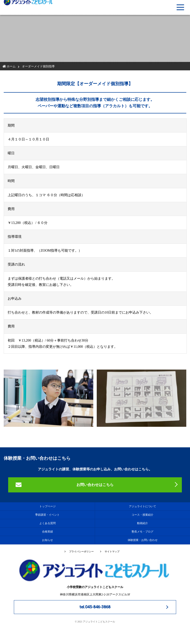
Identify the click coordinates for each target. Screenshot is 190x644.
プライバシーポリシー (81, 551)
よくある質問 (47, 523)
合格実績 (47, 532)
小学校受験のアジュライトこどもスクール (95, 574)
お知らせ (47, 540)
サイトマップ (112, 551)
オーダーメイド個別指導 (38, 66)
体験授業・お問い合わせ (143, 540)
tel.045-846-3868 (95, 607)
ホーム (9, 66)
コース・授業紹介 (142, 515)
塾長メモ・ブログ (142, 532)
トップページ (47, 506)
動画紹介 (142, 523)
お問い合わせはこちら (95, 485)
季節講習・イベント (47, 515)
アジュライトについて (142, 506)
